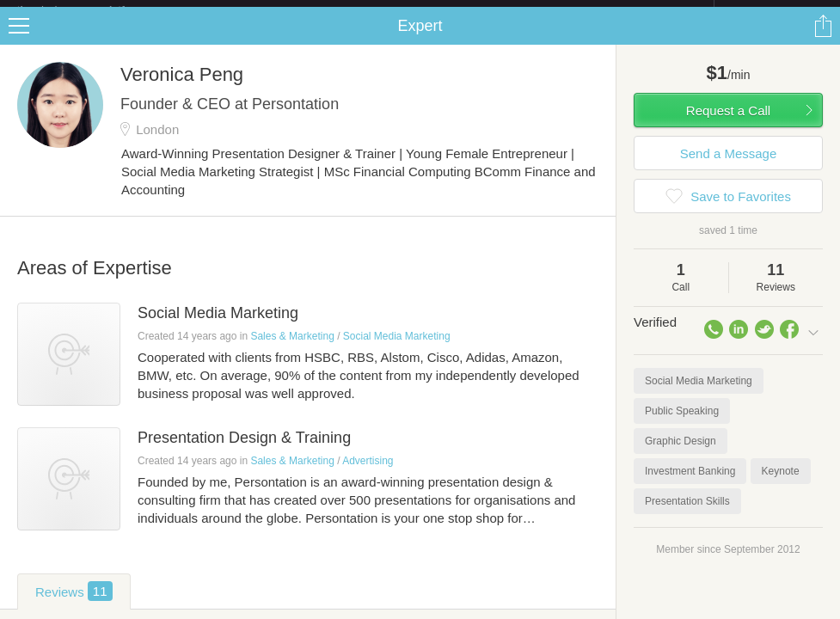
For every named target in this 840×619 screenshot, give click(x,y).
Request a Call (728, 124)
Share (823, 40)
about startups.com (775, 11)
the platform (89, 10)
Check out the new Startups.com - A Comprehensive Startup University (527, 11)
